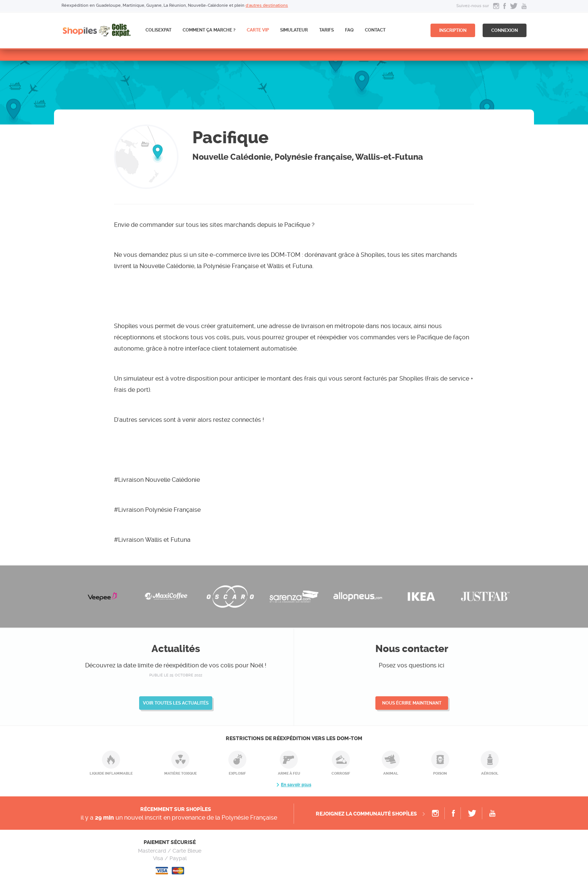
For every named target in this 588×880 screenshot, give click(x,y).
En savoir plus (296, 785)
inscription (453, 30)
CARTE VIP (258, 30)
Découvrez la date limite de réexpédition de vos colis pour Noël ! (176, 665)
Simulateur (294, 30)
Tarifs (326, 30)
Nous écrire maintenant (412, 703)
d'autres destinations (267, 5)
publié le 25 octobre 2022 (176, 675)
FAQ (349, 30)
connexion (505, 30)
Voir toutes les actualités (176, 703)
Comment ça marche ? (209, 30)
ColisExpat (158, 30)
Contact (375, 30)
